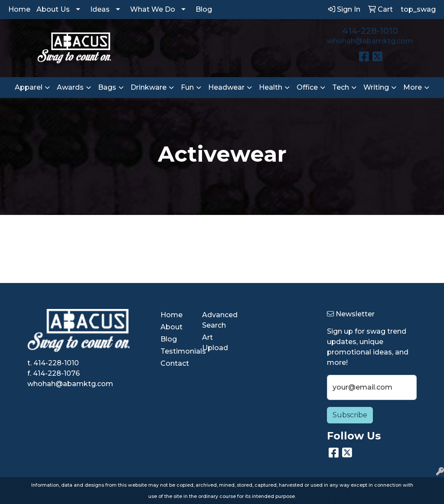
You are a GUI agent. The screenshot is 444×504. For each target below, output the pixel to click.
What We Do (153, 9)
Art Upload (215, 343)
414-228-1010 (370, 31)
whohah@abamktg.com (370, 41)
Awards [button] (70, 87)
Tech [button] (341, 87)
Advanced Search (218, 320)
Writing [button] (376, 87)
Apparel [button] (29, 87)
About (171, 327)
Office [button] (307, 87)
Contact (175, 363)
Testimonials (176, 351)
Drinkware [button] (149, 87)
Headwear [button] (226, 87)
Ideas (100, 9)
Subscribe (350, 415)
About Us (53, 9)
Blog (204, 9)
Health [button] (271, 87)
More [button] (413, 87)
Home (19, 9)
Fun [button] (187, 87)
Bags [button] (107, 87)
